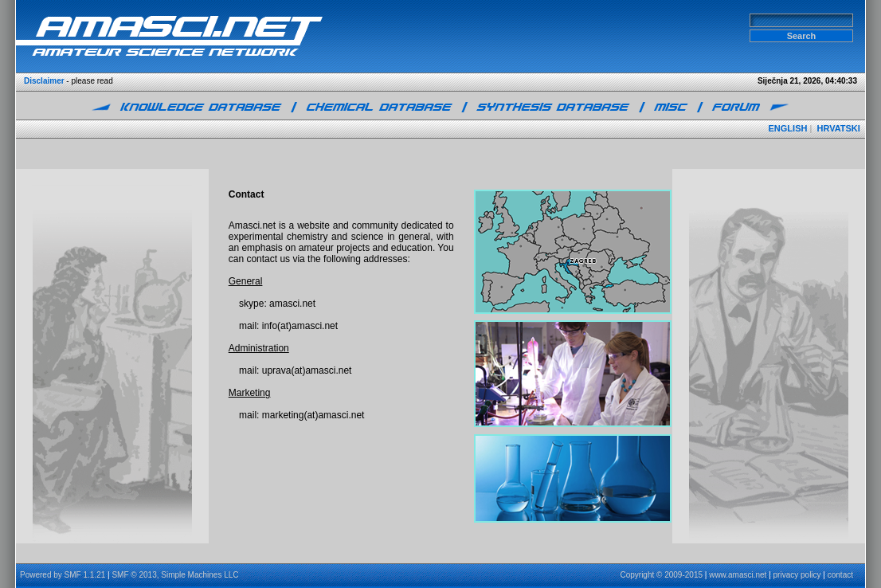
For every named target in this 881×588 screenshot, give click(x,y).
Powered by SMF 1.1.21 (63, 575)
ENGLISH (788, 128)
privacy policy (797, 575)
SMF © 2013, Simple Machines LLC (175, 575)
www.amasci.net (738, 575)
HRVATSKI (838, 128)
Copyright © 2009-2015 (661, 575)
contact (840, 575)
